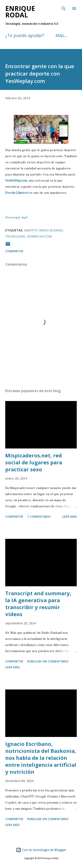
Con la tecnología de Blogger (41, 850)
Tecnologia (15, 236)
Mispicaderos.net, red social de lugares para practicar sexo (34, 462)
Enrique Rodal (20, 12)
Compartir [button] (14, 251)
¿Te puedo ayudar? (25, 35)
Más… (61, 35)
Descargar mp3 (16, 217)
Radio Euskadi (51, 230)
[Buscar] (64, 8)
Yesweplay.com (39, 236)
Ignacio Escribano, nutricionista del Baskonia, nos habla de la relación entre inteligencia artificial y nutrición (41, 758)
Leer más (70, 517)
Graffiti (31, 230)
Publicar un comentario (48, 661)
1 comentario (39, 517)
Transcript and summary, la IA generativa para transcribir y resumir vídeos (38, 604)
